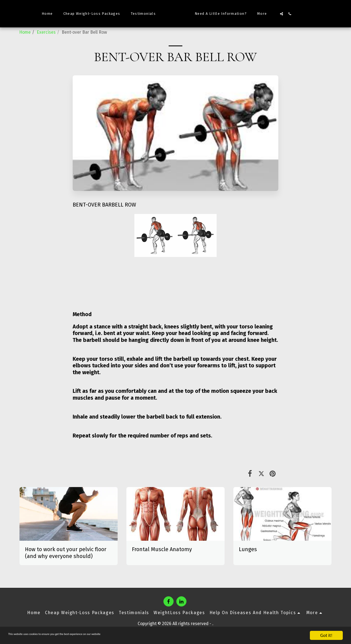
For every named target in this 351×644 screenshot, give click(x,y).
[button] (291, 14)
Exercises (46, 32)
